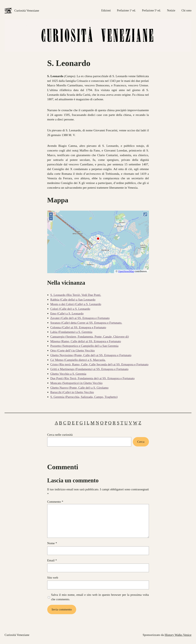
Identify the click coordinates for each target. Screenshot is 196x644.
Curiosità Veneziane (27, 10)
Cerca (141, 442)
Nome (52, 543)
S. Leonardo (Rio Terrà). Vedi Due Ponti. (76, 295)
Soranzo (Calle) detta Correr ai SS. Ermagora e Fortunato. (86, 323)
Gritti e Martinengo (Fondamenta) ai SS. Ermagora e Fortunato (89, 369)
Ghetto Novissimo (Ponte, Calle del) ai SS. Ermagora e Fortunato (91, 355)
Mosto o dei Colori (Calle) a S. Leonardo (76, 304)
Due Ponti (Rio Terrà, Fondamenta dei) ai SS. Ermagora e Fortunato (93, 378)
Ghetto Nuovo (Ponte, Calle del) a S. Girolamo (79, 388)
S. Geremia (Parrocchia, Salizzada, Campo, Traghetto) (84, 397)
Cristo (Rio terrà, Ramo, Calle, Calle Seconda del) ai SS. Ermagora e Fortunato (99, 364)
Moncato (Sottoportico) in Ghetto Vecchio (76, 383)
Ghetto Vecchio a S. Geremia (68, 374)
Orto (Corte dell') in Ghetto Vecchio (73, 350)
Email (52, 560)
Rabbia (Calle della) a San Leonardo (73, 300)
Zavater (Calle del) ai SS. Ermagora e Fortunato (80, 318)
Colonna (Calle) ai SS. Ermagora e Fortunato (78, 327)
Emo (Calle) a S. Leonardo (67, 313)
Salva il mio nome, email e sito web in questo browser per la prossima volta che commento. (100, 597)
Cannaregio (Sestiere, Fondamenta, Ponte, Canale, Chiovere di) (90, 337)
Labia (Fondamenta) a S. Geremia (71, 332)
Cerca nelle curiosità (60, 435)
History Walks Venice (178, 635)
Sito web (53, 577)
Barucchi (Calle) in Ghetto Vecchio (72, 392)
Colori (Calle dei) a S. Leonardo (70, 309)
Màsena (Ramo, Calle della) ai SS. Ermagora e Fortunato (86, 341)
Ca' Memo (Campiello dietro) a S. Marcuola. (78, 360)
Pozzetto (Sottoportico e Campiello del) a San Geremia (84, 346)
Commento (55, 502)
